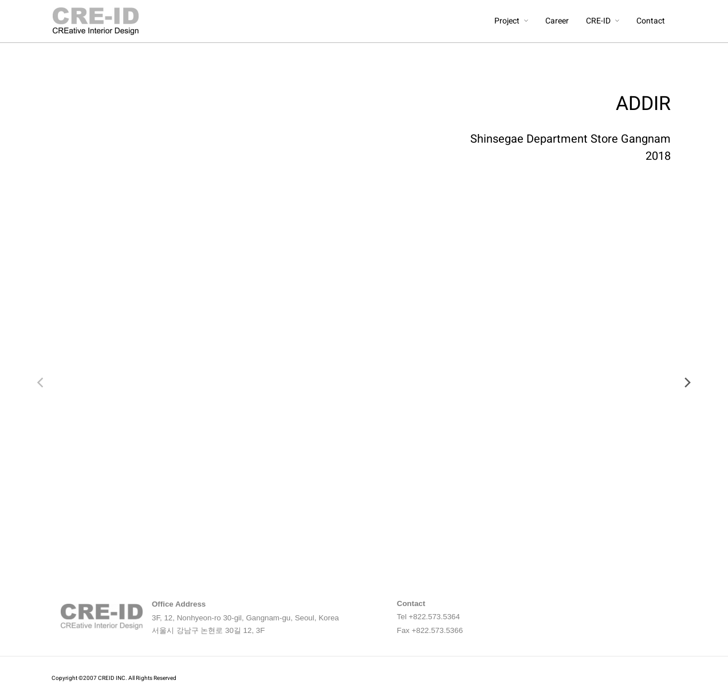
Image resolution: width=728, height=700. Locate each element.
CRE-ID (599, 21)
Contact (652, 21)
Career (558, 21)
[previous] (41, 383)
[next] (687, 383)
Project (508, 21)
